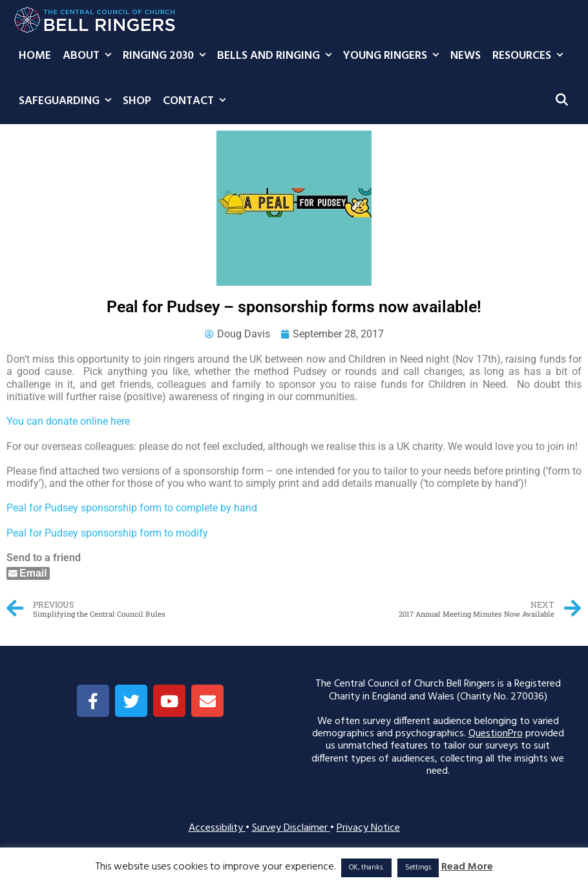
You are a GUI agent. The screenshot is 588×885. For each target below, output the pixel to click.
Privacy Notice (368, 828)
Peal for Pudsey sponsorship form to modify (107, 533)
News (466, 56)
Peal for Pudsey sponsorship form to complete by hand (132, 508)
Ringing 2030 (167, 56)
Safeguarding (68, 101)
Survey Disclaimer (291, 828)
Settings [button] (418, 868)
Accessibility (217, 828)
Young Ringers (394, 56)
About (90, 56)
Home (35, 56)
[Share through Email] (28, 573)
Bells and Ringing (277, 56)
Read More (467, 867)
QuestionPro (496, 734)
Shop (137, 101)
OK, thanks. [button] (366, 868)
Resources (530, 56)
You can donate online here (68, 421)
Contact (197, 101)
